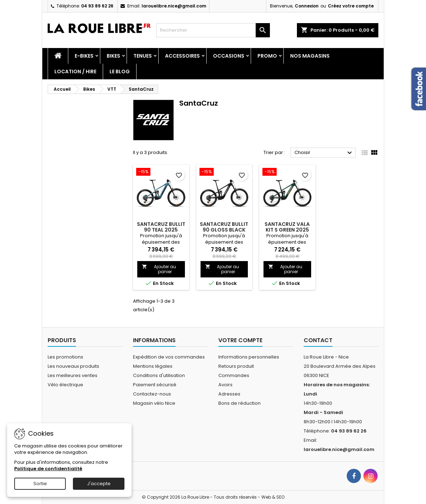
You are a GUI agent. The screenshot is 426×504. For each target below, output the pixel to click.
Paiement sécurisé (155, 385)
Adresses (229, 394)
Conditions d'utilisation (159, 375)
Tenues (143, 56)
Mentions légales (153, 366)
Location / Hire (75, 71)
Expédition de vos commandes (169, 357)
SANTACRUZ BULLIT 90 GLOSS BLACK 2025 (224, 230)
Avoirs (225, 385)
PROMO (267, 56)
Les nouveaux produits (73, 366)
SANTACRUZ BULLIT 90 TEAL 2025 (161, 227)
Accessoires (182, 56)
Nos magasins (310, 56)
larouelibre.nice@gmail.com (174, 6)
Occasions (229, 56)
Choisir (324, 153)
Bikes (113, 56)
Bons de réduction (239, 403)
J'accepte (99, 484)
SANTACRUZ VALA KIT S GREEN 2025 (287, 227)
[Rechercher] (213, 30)
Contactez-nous (152, 394)
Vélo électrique (65, 385)
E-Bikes (84, 56)
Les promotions (65, 357)
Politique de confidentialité (48, 469)
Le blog (120, 71)
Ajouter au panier (159, 269)
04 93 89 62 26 (97, 6)
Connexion (307, 6)
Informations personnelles (249, 357)
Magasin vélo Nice (154, 403)
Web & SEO (273, 497)
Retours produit (236, 366)
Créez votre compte (351, 6)
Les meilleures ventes (73, 375)
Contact (318, 340)
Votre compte (240, 340)
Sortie (40, 484)
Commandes (234, 375)
